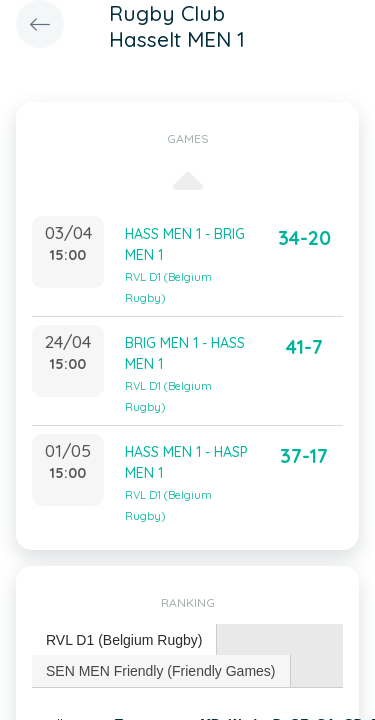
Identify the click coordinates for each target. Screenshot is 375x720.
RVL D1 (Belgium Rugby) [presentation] (124, 640)
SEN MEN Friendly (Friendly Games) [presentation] (161, 671)
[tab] (124, 640)
